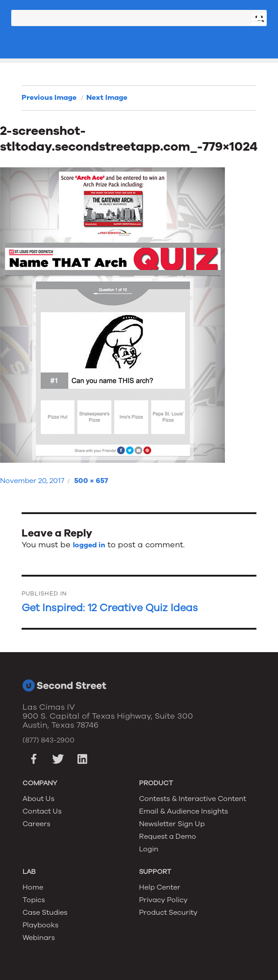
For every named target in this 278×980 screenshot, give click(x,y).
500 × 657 (91, 481)
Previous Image (49, 98)
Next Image (107, 98)
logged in (89, 545)
